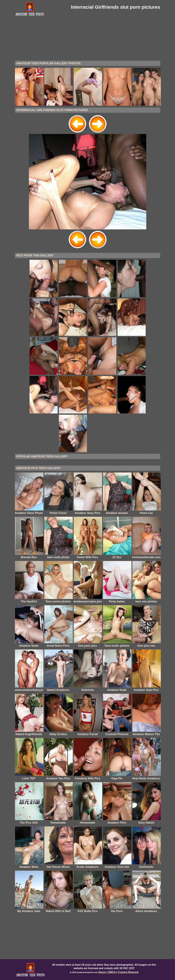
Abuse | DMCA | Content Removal (118, 972)
